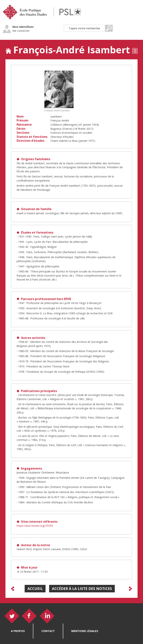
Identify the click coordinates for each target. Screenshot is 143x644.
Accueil (35, 589)
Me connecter (21, 31)
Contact (48, 631)
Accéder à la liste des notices (82, 589)
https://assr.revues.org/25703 (35, 526)
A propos (18, 631)
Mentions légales (85, 631)
